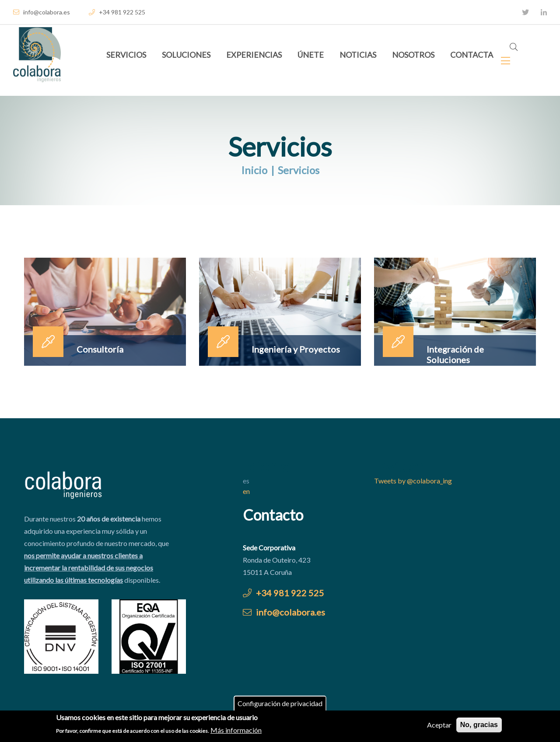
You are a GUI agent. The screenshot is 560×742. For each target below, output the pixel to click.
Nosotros (413, 55)
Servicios (126, 55)
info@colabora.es (42, 12)
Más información (236, 731)
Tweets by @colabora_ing (413, 481)
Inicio (254, 170)
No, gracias (479, 726)
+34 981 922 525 (117, 12)
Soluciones (186, 55)
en (246, 491)
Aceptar (439, 726)
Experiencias (254, 55)
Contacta (472, 55)
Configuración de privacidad (280, 705)
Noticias (358, 55)
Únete (311, 55)
